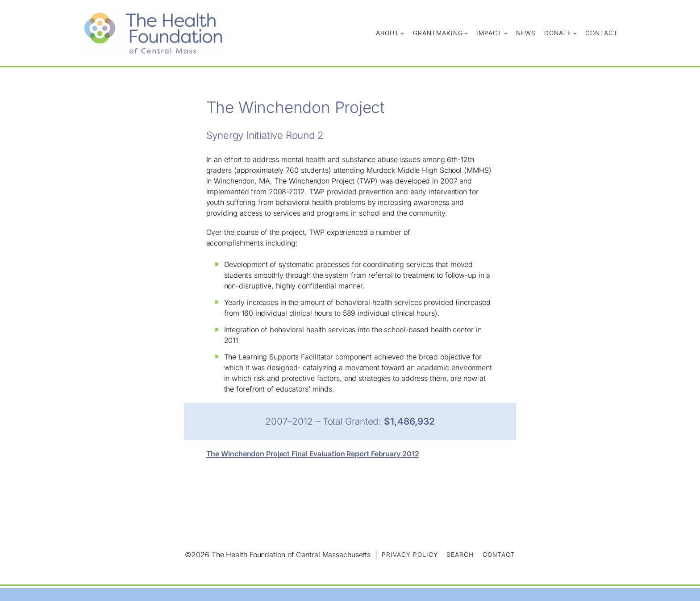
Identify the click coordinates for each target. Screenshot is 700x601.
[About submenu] (402, 33)
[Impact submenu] (506, 33)
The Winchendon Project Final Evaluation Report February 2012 (313, 454)
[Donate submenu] (575, 33)
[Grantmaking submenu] (466, 33)
